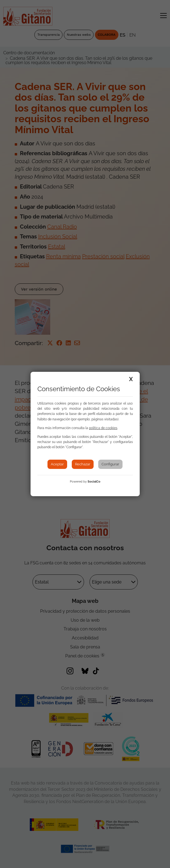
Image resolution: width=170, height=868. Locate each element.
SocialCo (94, 482)
